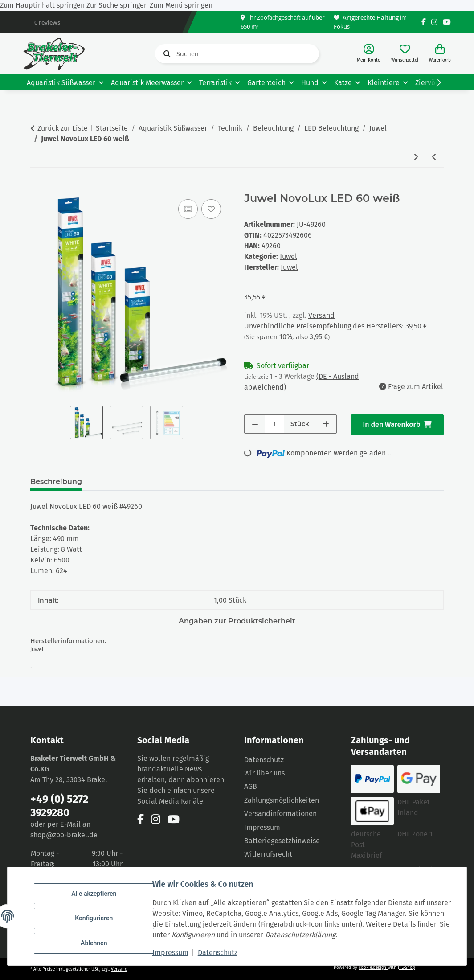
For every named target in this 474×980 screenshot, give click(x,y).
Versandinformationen (280, 814)
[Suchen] (237, 54)
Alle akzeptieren (98, 895)
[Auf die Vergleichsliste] (188, 209)
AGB (251, 786)
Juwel (288, 256)
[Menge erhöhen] (326, 424)
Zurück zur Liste (63, 128)
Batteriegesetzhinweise (282, 841)
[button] (369, 54)
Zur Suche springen (118, 5)
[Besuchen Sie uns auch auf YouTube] (447, 22)
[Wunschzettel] (405, 54)
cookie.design (373, 968)
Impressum (174, 953)
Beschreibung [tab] (56, 482)
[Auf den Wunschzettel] (211, 209)
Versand (321, 315)
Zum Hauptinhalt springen (43, 5)
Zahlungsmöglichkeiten (282, 800)
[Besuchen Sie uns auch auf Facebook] (424, 22)
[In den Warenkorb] (37, 187)
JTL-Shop (407, 968)
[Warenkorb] (440, 54)
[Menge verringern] (255, 424)
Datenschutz (222, 953)
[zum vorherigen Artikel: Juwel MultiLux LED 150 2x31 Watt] (434, 158)
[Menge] (275, 424)
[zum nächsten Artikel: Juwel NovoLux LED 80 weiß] (416, 158)
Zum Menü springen (181, 5)
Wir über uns (264, 773)
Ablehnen (98, 941)
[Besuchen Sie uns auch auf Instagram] (434, 22)
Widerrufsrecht (268, 854)
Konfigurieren (98, 918)
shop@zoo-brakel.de (64, 835)
